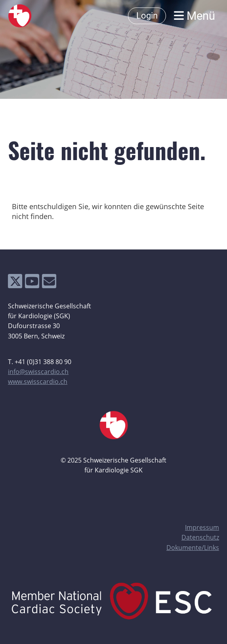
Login (147, 16)
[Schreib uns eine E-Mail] (49, 283)
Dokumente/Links (193, 548)
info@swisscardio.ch (38, 372)
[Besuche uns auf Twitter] (15, 283)
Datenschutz (200, 537)
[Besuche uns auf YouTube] (32, 283)
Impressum (202, 527)
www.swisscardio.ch (38, 381)
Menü (195, 16)
